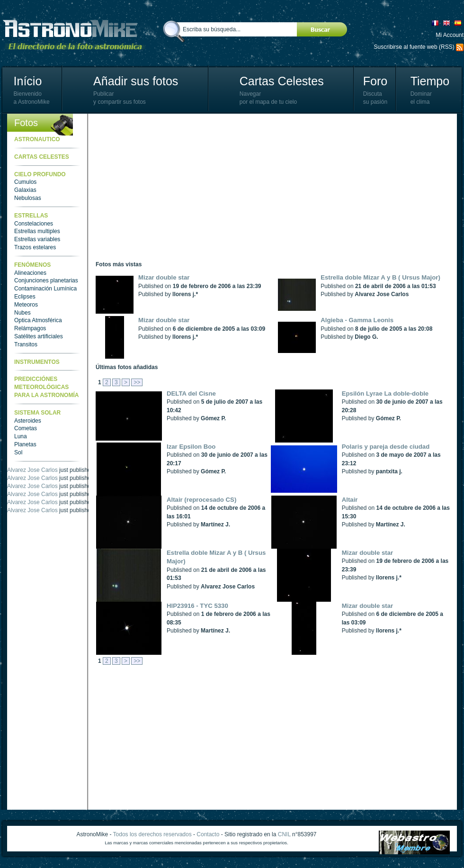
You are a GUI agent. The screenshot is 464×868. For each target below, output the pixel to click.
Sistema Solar (37, 413)
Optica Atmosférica (38, 320)
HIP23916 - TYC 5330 (197, 606)
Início (28, 81)
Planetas (25, 444)
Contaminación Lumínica (45, 289)
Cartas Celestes (282, 81)
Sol (18, 452)
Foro (375, 81)
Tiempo (430, 81)
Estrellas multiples (37, 231)
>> (137, 382)
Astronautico (37, 139)
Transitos (26, 344)
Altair (350, 500)
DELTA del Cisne (191, 393)
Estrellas (31, 216)
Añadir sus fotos (136, 81)
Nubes (22, 313)
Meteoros (26, 305)
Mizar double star (164, 277)
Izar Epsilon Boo (191, 447)
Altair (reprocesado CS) (201, 500)
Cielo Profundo (40, 174)
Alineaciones (30, 273)
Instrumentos (37, 362)
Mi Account (450, 35)
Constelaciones (34, 224)
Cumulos (25, 182)
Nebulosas (28, 198)
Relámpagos (30, 328)
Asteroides (28, 421)
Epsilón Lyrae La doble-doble (385, 393)
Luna (21, 436)
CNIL (284, 834)
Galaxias (25, 190)
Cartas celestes (42, 157)
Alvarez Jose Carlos (32, 470)
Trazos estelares (35, 247)
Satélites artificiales (39, 336)
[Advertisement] (230, 187)
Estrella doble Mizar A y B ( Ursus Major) (380, 277)
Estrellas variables (37, 239)
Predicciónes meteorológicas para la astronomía (46, 387)
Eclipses (25, 297)
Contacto (208, 834)
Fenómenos (32, 265)
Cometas (26, 428)
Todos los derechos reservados (152, 834)
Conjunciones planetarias (46, 280)
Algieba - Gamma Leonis (357, 320)
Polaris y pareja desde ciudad (386, 447)
